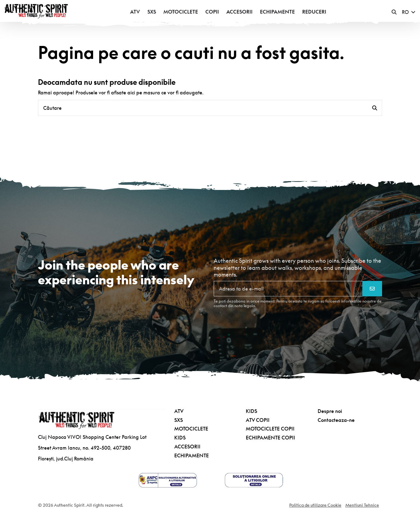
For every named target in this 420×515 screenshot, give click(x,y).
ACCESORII (187, 447)
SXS (179, 420)
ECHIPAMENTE (191, 455)
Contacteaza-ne (336, 420)
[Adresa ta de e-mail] (288, 289)
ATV (179, 411)
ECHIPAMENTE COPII (270, 438)
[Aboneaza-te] (372, 289)
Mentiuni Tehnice (362, 505)
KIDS (180, 438)
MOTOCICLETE (191, 429)
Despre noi (330, 411)
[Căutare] (375, 108)
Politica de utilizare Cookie (315, 505)
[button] (394, 12)
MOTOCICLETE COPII (270, 429)
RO (409, 12)
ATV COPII (258, 420)
